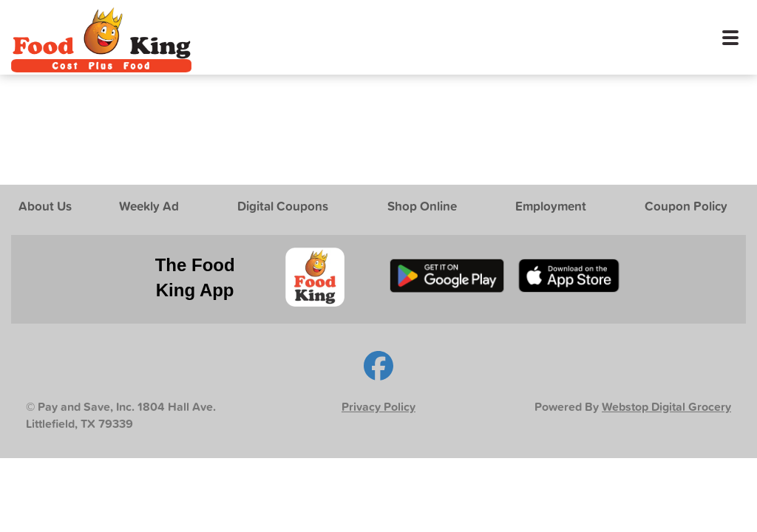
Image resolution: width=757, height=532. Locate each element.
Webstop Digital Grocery (666, 407)
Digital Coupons (283, 206)
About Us (45, 206)
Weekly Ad (149, 206)
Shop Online (422, 206)
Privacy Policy (378, 407)
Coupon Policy (686, 206)
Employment (551, 206)
